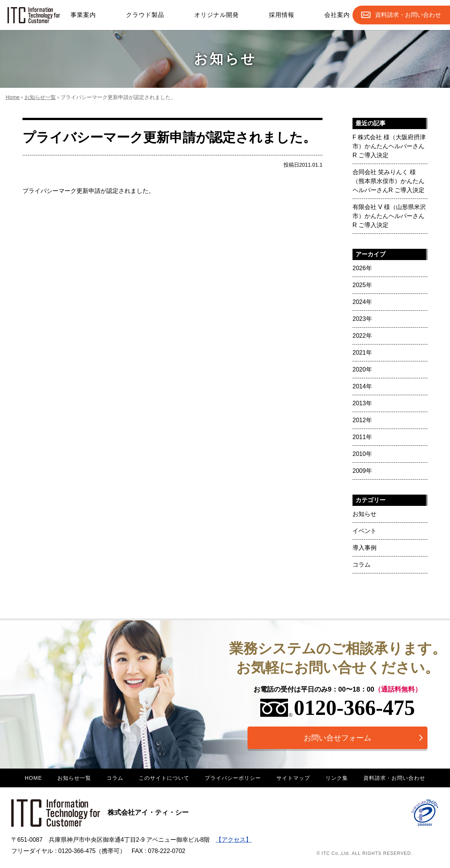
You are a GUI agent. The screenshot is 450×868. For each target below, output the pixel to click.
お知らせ (364, 514)
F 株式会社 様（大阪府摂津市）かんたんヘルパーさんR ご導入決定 (389, 146)
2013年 (362, 403)
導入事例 (364, 548)
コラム (361, 565)
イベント (364, 531)
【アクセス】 (234, 840)
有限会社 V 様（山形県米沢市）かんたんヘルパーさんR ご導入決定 (389, 216)
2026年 (362, 268)
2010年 (362, 454)
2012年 (362, 420)
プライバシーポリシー (233, 778)
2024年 (362, 302)
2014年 (362, 386)
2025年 (362, 285)
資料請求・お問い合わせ (394, 778)
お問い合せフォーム (337, 738)
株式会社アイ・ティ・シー (100, 812)
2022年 (362, 336)
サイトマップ (293, 778)
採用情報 (282, 15)
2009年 (362, 471)
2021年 (362, 353)
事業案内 (83, 15)
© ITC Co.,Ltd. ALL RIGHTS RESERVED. (364, 853)
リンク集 (337, 778)
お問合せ (408, 15)
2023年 (362, 319)
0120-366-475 (338, 708)
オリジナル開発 (217, 15)
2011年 (362, 437)
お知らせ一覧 (40, 97)
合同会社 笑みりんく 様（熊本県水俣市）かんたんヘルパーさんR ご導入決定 (388, 181)
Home (13, 97)
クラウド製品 (145, 15)
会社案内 (337, 15)
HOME (33, 778)
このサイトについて (164, 778)
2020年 (362, 369)
